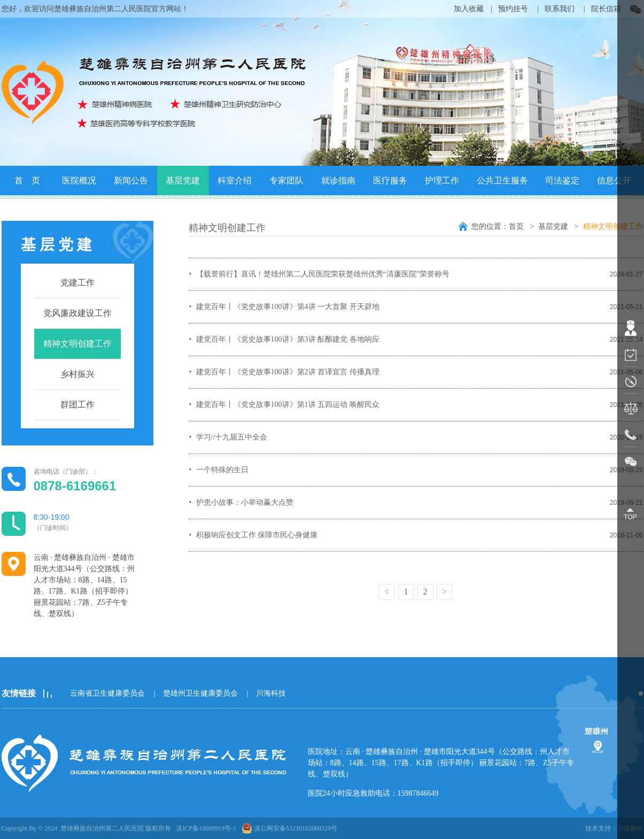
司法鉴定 (562, 180)
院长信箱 (606, 9)
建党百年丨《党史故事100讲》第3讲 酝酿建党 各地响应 (288, 339)
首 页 (27, 180)
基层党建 (183, 180)
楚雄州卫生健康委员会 (200, 693)
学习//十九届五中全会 (232, 437)
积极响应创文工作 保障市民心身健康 (257, 535)
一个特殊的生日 (222, 470)
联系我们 (560, 9)
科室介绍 (235, 180)
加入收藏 (469, 9)
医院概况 (79, 180)
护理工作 (442, 180)
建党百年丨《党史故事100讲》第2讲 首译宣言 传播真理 (288, 372)
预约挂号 (513, 9)
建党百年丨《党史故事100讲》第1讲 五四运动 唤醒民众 (288, 405)
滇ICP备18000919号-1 (206, 828)
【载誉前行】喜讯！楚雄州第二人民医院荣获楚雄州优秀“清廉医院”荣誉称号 (323, 274)
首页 (517, 226)
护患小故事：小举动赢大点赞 (245, 502)
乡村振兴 (77, 374)
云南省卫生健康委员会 (107, 693)
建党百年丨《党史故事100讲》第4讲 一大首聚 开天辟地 (288, 307)
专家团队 (286, 180)
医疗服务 (390, 180)
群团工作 (77, 405)
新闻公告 (131, 180)
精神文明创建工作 (77, 344)
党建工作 (77, 283)
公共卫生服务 (502, 180)
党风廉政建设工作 (77, 313)
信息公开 (614, 180)
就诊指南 (338, 180)
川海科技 (271, 693)
